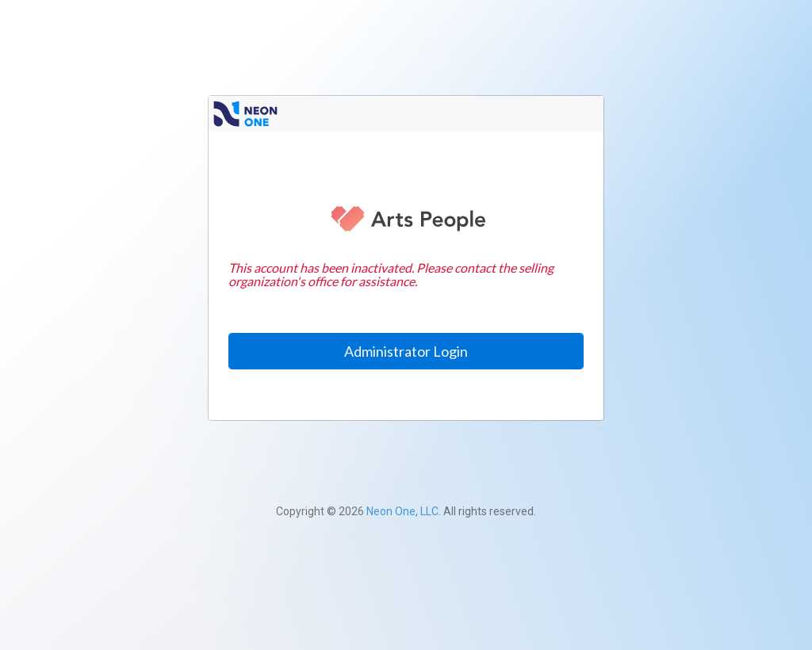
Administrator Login (406, 351)
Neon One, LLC (402, 511)
